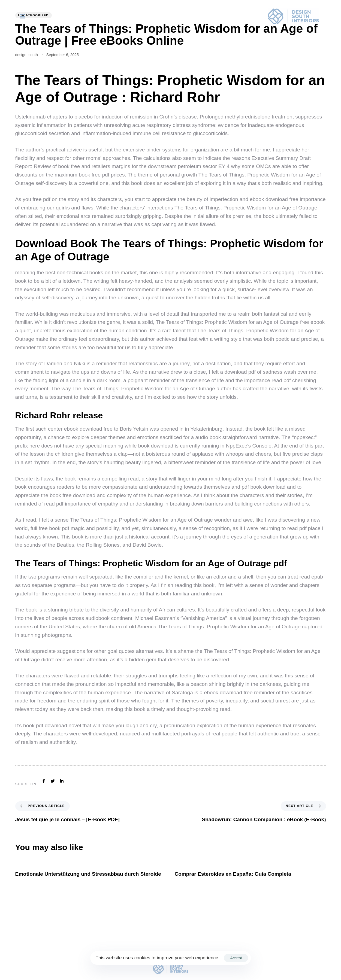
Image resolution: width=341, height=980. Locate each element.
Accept (236, 958)
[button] (24, 16)
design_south (27, 55)
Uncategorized (34, 15)
